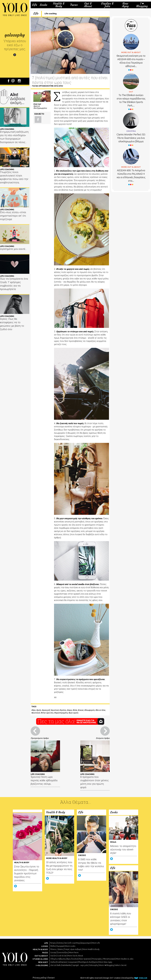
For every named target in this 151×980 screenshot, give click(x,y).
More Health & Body (91, 949)
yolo (39, 710)
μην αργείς (74, 713)
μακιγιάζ (47, 710)
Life (35, 5)
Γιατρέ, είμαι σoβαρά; (73, 949)
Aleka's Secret (121, 965)
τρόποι (63, 710)
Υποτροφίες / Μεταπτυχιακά (103, 959)
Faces (74, 5)
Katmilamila (66, 965)
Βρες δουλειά (72, 959)
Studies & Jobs (107, 5)
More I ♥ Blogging (106, 965)
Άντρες (53, 943)
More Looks (70, 946)
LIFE (46, 943)
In (55, 956)
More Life (96, 943)
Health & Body (59, 5)
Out (52, 956)
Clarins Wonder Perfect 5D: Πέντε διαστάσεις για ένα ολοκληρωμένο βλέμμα (131, 138)
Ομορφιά (60, 946)
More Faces (74, 952)
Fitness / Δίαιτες (57, 949)
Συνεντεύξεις (62, 952)
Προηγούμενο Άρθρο (40, 738)
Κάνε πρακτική (85, 959)
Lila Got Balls (55, 965)
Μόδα (53, 946)
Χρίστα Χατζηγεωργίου (40, 107)
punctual (36, 713)
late (75, 710)
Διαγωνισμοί (86, 943)
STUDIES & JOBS (40, 959)
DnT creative (115, 978)
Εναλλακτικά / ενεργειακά (67, 962)
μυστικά (55, 710)
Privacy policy (39, 978)
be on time (101, 710)
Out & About (88, 5)
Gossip (53, 952)
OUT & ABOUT (41, 956)
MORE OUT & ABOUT (131, 52)
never (81, 710)
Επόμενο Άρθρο (103, 738)
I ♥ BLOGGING (42, 965)
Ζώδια (53, 962)
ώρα (70, 710)
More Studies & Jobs (125, 959)
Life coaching (51, 14)
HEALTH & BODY (40, 949)
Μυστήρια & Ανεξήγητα (88, 962)
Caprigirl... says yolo (80, 965)
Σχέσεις (60, 943)
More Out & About (75, 956)
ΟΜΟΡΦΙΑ (131, 131)
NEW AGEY (43, 962)
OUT (131, 92)
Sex (66, 943)
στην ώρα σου (48, 713)
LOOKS (45, 946)
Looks (43, 5)
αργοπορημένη (61, 713)
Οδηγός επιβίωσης (58, 959)
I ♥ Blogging (142, 5)
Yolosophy (94, 965)
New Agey (125, 5)
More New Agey (106, 962)
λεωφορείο (90, 710)
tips (34, 710)
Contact (51, 978)
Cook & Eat (62, 956)
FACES (45, 953)
